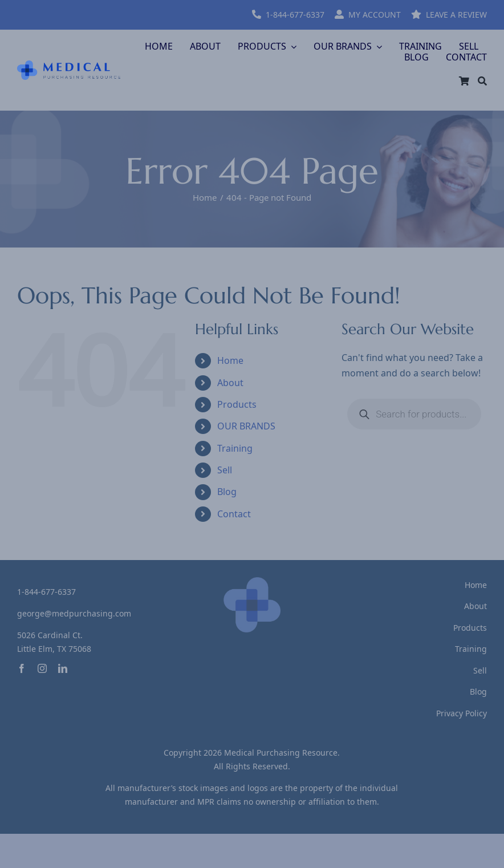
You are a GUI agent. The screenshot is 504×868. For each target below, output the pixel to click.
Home (230, 360)
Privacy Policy (462, 713)
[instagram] (42, 668)
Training (235, 448)
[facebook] (22, 668)
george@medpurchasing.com (74, 613)
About (230, 383)
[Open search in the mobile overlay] (414, 414)
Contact (234, 514)
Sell (225, 470)
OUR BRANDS (246, 426)
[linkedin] (63, 668)
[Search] (482, 81)
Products (237, 404)
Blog (227, 492)
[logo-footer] (252, 582)
